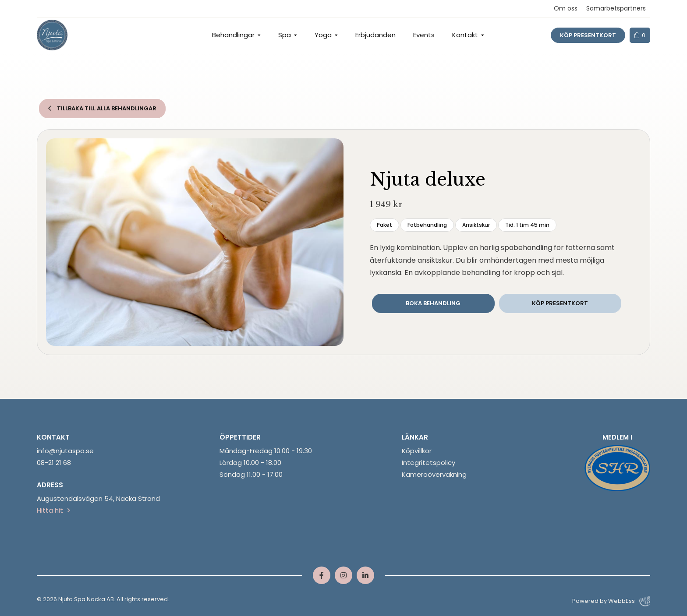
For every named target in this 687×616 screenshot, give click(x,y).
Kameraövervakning (434, 474)
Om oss (566, 8)
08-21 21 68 (54, 463)
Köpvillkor (417, 451)
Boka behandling (433, 303)
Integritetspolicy (428, 463)
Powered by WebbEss (611, 601)
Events (424, 35)
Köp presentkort (588, 35)
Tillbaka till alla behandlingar (102, 108)
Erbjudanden (375, 35)
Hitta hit (50, 510)
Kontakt (465, 35)
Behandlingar (233, 35)
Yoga (323, 35)
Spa (285, 35)
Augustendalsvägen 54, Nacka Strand (98, 498)
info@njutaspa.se (65, 451)
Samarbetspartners (616, 8)
